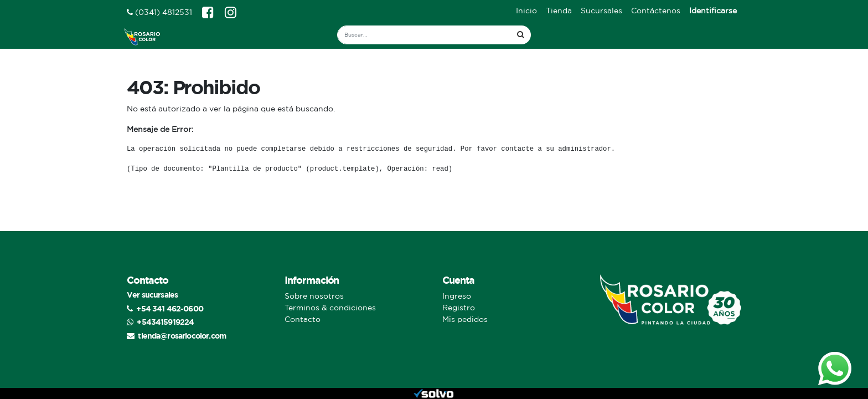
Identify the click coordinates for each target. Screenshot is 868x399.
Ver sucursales (152, 295)
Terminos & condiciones (330, 308)
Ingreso (457, 296)
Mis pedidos (465, 319)
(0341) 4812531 (159, 12)
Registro (459, 308)
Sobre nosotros (314, 296)
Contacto (303, 319)
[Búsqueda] (521, 35)
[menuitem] (526, 11)
